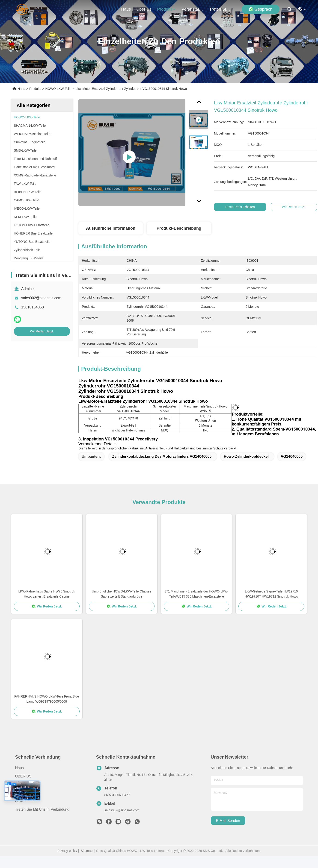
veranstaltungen (193, 9)
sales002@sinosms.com (41, 298)
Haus (126, 9)
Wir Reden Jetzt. (42, 331)
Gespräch (261, 9)
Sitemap (87, 851)
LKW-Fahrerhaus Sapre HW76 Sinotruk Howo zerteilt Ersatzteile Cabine (47, 594)
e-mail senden (228, 821)
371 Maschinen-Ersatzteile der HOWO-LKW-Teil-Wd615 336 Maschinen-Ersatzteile (196, 594)
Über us (144, 9)
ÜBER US (23, 776)
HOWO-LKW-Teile (58, 89)
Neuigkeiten (25, 793)
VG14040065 (292, 456)
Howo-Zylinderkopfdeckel (246, 456)
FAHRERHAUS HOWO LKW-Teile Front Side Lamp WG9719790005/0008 (47, 699)
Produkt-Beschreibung (179, 228)
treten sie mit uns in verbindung (220, 9)
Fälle (19, 801)
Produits (35, 89)
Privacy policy (67, 851)
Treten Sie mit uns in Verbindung (42, 809)
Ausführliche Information (111, 228)
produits (166, 9)
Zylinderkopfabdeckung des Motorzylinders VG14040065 (162, 456)
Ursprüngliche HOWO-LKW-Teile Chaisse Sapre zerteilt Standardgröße (122, 594)
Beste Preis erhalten (242, 207)
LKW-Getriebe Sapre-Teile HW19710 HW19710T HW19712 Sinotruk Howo (271, 594)
